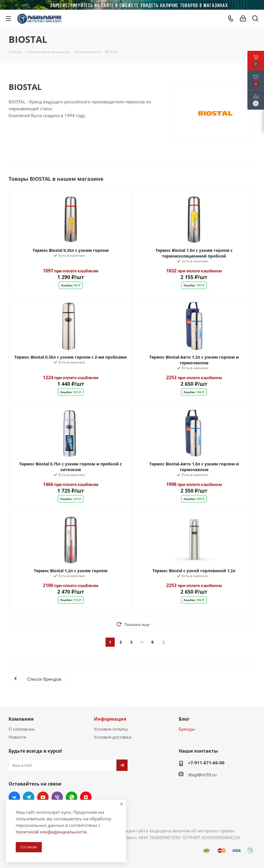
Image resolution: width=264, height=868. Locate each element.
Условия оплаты (111, 729)
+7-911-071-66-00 (206, 763)
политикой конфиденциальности (51, 832)
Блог (184, 719)
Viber (57, 797)
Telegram (29, 797)
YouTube (43, 797)
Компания (21, 719)
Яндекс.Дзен (86, 797)
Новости (17, 737)
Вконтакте (14, 797)
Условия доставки (113, 737)
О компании (22, 729)
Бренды (187, 729)
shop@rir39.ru (202, 775)
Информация (110, 719)
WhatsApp (72, 797)
